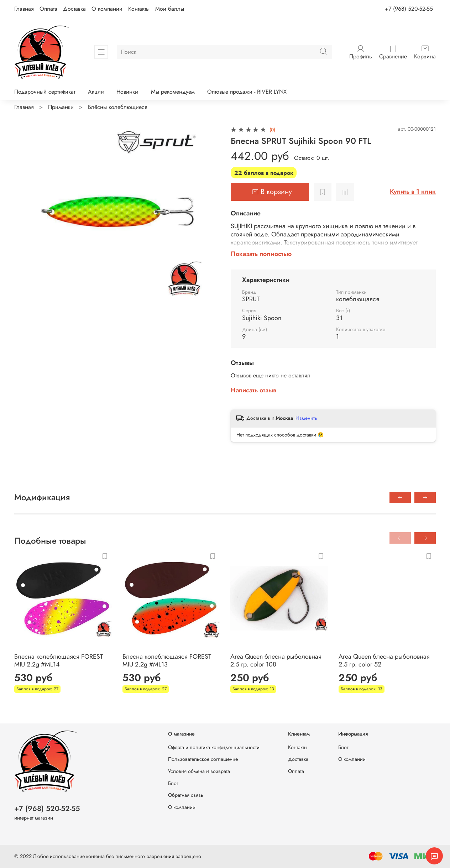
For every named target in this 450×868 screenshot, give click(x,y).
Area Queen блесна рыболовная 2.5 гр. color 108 (276, 661)
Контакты (139, 9)
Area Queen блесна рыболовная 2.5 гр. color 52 (384, 661)
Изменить (306, 418)
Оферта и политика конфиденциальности (214, 747)
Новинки (127, 92)
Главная (24, 9)
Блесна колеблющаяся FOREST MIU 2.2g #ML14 (59, 661)
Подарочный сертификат (45, 92)
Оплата (48, 9)
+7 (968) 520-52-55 (409, 9)
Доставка (74, 9)
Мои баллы (170, 9)
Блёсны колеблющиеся (118, 107)
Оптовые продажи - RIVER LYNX (247, 92)
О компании (107, 9)
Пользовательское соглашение (203, 759)
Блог (173, 783)
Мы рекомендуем (173, 92)
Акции (96, 92)
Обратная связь (186, 795)
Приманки (61, 107)
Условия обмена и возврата (199, 771)
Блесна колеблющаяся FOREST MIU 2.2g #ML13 (167, 661)
